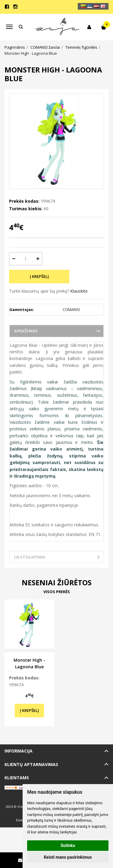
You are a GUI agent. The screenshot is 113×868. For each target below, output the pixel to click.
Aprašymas (26, 331)
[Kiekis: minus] (13, 259)
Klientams (17, 778)
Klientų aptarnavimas (31, 764)
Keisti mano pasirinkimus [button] (68, 857)
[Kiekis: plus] (38, 259)
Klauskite (79, 291)
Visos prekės (57, 592)
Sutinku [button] (68, 845)
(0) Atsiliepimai (30, 557)
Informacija (19, 751)
